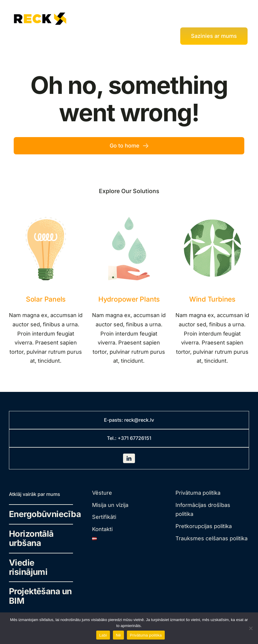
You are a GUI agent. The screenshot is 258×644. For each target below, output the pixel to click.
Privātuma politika (146, 635)
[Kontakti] (214, 36)
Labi (103, 635)
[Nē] (251, 628)
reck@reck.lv (139, 420)
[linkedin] (129, 458)
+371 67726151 (135, 438)
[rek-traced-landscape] (40, 12)
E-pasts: (114, 420)
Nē (118, 635)
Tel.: (112, 438)
